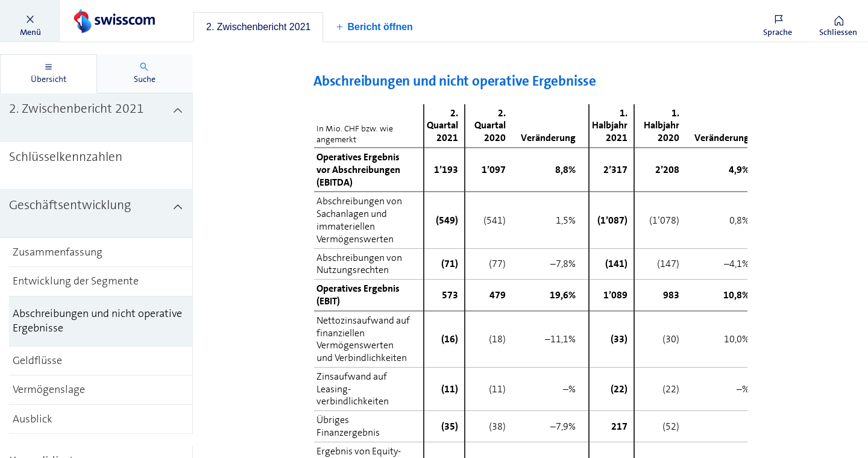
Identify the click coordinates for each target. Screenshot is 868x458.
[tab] (258, 27)
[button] (30, 21)
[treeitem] (96, 118)
